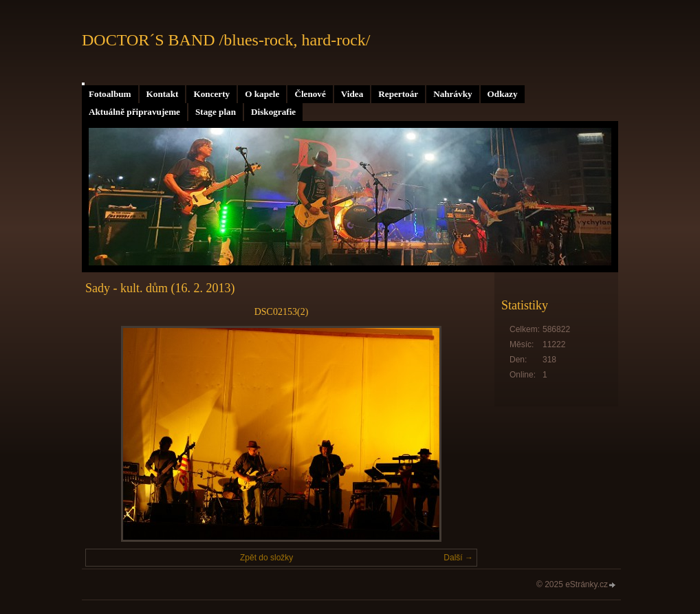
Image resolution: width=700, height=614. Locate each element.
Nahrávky (452, 94)
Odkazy (503, 94)
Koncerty (211, 94)
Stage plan (216, 112)
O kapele (262, 94)
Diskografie (273, 112)
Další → (458, 558)
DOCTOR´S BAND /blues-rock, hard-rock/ (226, 40)
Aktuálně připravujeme (134, 112)
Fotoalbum (110, 94)
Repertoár (398, 94)
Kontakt (163, 94)
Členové (310, 94)
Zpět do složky (266, 558)
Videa (352, 94)
